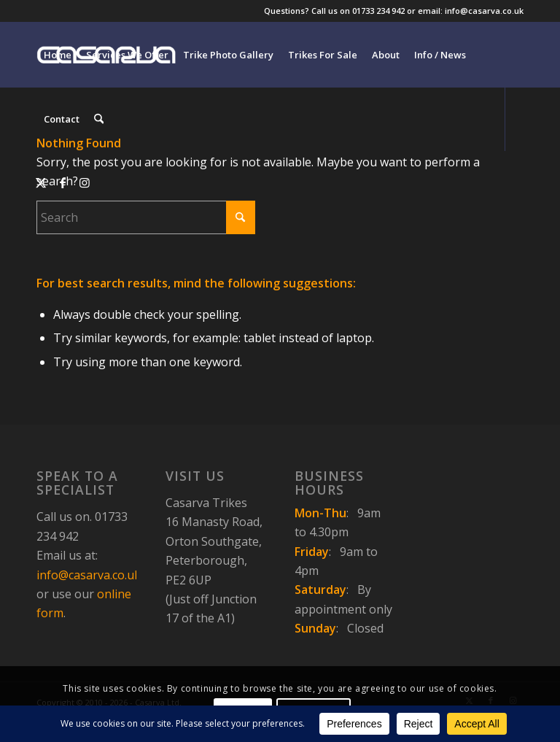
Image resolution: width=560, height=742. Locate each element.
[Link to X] (41, 182)
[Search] (99, 119)
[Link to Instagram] (85, 182)
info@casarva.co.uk (89, 575)
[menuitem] (58, 55)
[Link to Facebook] (63, 182)
